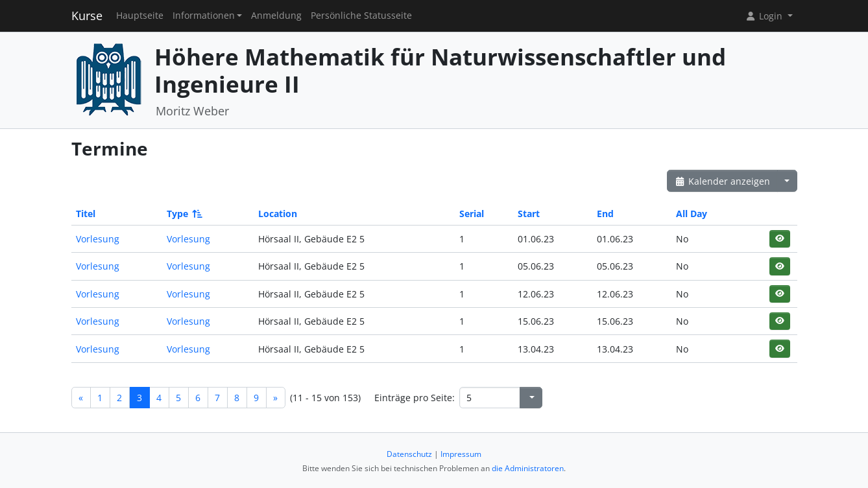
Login (765, 16)
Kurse (87, 16)
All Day (692, 214)
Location (278, 214)
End (605, 214)
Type (184, 214)
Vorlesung (98, 239)
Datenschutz (409, 454)
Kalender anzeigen (723, 181)
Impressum (461, 454)
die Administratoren (528, 468)
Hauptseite (140, 16)
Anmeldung (276, 16)
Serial (472, 214)
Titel (86, 214)
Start (529, 214)
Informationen (204, 16)
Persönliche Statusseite (361, 16)
